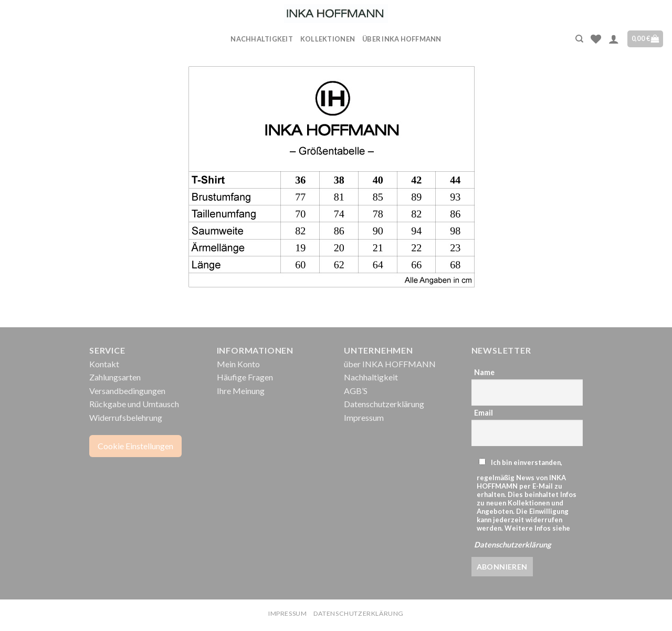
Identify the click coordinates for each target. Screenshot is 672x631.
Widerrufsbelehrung (126, 417)
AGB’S (356, 391)
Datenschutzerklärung (384, 404)
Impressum (364, 417)
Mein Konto (238, 364)
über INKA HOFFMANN (402, 39)
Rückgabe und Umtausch (134, 404)
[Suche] (579, 39)
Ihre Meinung (241, 391)
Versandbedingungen (127, 391)
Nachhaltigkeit (262, 39)
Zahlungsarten (115, 377)
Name (484, 372)
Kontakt (104, 364)
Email (484, 413)
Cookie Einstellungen (135, 446)
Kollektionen (328, 39)
